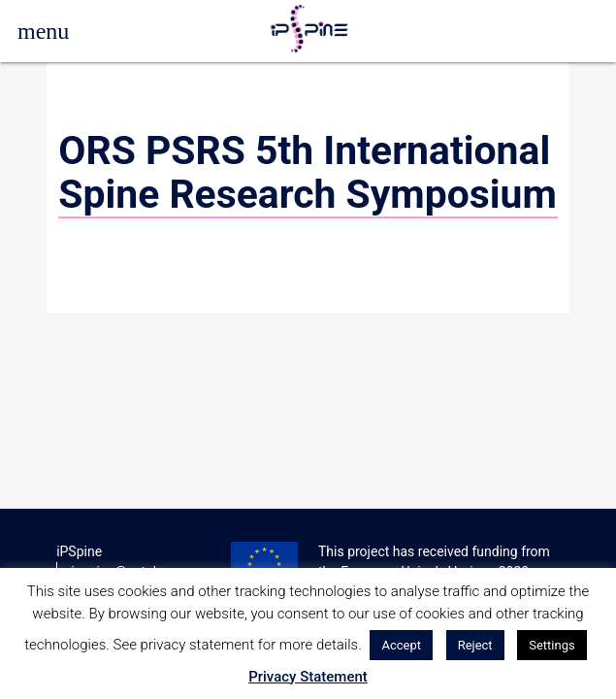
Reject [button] (475, 645)
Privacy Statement (308, 677)
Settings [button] (551, 645)
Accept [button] (401, 645)
